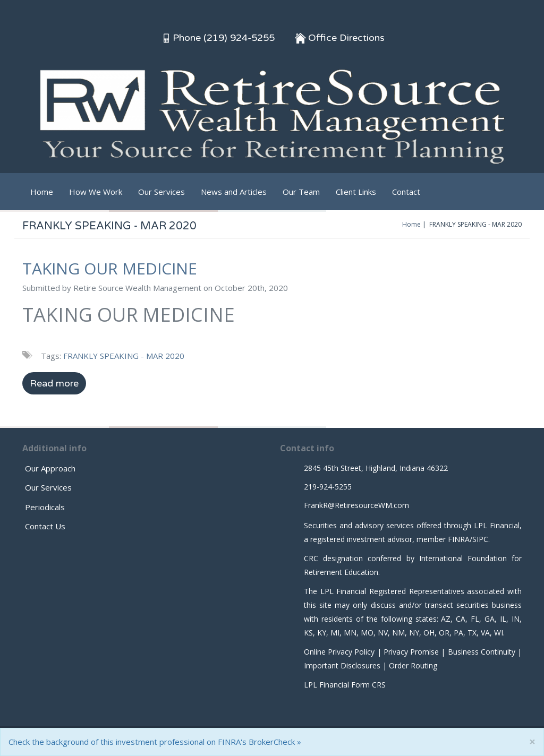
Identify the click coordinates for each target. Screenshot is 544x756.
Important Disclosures (342, 665)
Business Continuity (482, 652)
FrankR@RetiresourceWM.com (356, 505)
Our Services (161, 192)
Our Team (301, 192)
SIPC (480, 539)
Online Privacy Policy (339, 652)
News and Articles (234, 192)
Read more (54, 383)
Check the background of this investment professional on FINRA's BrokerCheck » (155, 742)
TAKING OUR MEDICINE (110, 268)
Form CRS (368, 685)
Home (42, 192)
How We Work (96, 192)
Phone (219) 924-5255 (218, 38)
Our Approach (50, 468)
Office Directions (340, 38)
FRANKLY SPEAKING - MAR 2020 (124, 356)
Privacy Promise (411, 652)
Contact (406, 192)
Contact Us (45, 526)
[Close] (532, 742)
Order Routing (413, 665)
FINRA (459, 539)
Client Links (356, 192)
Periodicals (45, 507)
